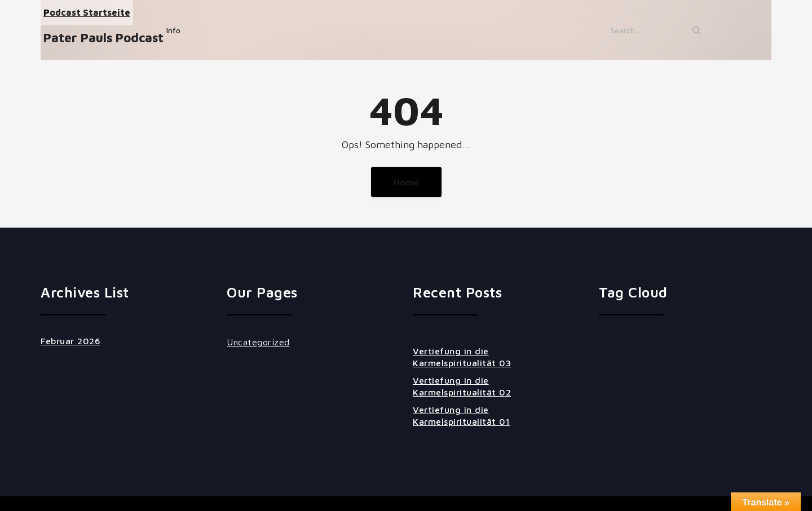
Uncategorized (258, 342)
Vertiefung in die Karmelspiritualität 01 (461, 416)
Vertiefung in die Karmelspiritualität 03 (462, 357)
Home (406, 182)
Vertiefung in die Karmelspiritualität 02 (462, 386)
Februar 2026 (70, 341)
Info (173, 30)
